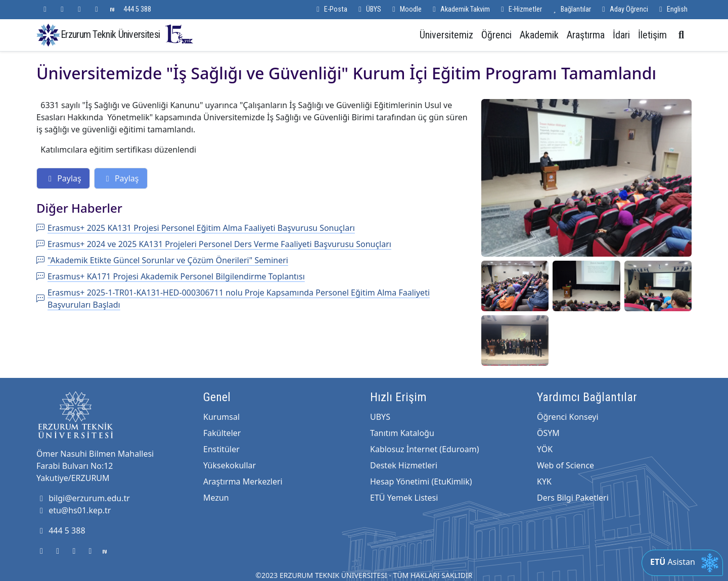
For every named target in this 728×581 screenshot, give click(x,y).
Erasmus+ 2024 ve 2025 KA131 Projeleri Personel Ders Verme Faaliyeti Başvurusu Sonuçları (214, 244)
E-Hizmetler (520, 9)
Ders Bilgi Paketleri (573, 498)
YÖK (545, 449)
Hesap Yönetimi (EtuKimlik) (421, 481)
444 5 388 (137, 9)
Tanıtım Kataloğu (402, 433)
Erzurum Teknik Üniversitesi (127, 34)
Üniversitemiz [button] (446, 35)
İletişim (652, 35)
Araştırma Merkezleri (243, 481)
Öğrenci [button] (496, 35)
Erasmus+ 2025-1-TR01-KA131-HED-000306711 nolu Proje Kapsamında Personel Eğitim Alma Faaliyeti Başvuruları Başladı (233, 299)
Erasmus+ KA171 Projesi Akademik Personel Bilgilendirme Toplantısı (171, 276)
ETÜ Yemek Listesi (404, 498)
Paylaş (63, 178)
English (672, 9)
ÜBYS (368, 9)
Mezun (216, 498)
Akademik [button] (539, 35)
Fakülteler (222, 433)
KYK (544, 481)
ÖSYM (548, 433)
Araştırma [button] (586, 35)
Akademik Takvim (460, 9)
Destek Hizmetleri (404, 465)
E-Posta (330, 9)
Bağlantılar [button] (571, 9)
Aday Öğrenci (624, 9)
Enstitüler (221, 449)
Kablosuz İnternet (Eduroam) (424, 449)
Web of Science (565, 465)
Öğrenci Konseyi (568, 417)
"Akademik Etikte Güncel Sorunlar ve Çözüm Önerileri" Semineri (162, 260)
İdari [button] (621, 35)
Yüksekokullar (230, 465)
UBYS (380, 417)
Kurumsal (221, 417)
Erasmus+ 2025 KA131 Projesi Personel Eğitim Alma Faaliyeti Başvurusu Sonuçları (196, 228)
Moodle (405, 9)
